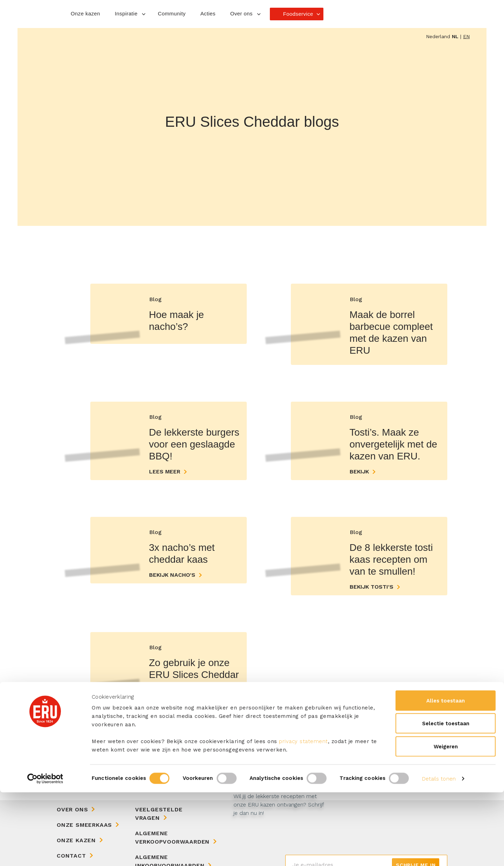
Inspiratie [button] (126, 13)
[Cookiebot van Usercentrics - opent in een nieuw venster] (45, 852)
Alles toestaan (446, 774)
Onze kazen (85, 13)
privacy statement (303, 815)
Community (172, 13)
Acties (208, 13)
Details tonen (439, 852)
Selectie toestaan (446, 797)
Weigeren (446, 820)
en (466, 36)
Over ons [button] (241, 13)
